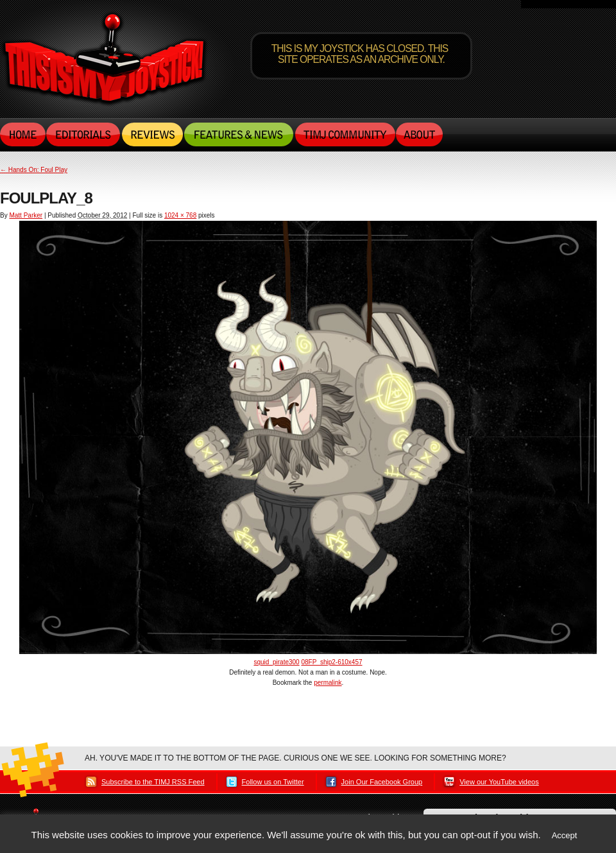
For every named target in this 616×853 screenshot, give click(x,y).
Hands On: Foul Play (34, 170)
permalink (328, 683)
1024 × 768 (180, 215)
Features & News (239, 134)
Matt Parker (26, 215)
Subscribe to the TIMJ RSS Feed (153, 782)
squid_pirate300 (276, 662)
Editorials (84, 134)
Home (23, 134)
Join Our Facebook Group (382, 782)
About (419, 134)
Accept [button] (565, 835)
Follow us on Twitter (273, 782)
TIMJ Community (345, 134)
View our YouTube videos (499, 782)
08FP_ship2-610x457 (331, 662)
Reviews (152, 134)
